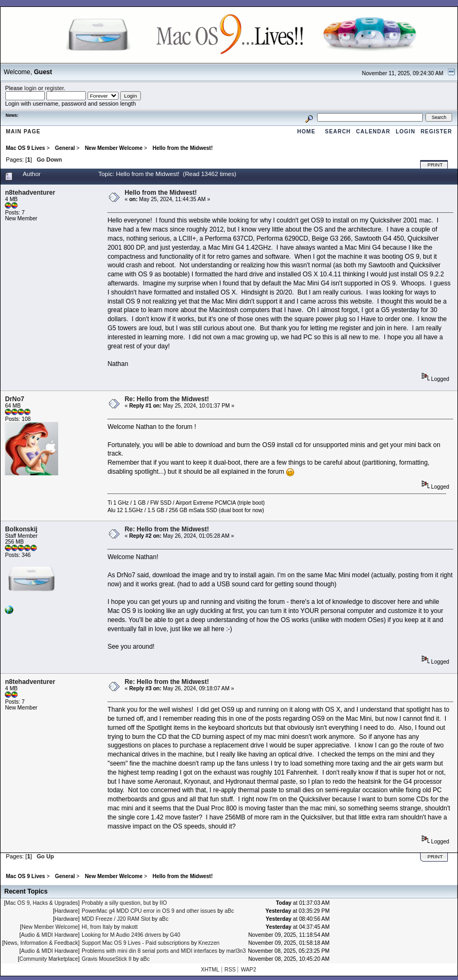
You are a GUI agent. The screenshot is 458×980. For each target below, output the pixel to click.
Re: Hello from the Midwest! (167, 399)
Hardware (66, 911)
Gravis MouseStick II (106, 959)
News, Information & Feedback (41, 943)
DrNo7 (14, 399)
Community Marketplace (49, 959)
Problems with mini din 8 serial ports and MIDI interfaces (149, 951)
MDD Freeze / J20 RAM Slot (116, 919)
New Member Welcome (50, 927)
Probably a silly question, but (116, 903)
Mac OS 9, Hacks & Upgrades (42, 903)
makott (129, 927)
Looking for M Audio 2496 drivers (121, 935)
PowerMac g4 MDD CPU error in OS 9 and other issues (149, 911)
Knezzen (209, 943)
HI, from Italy (97, 927)
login (31, 88)
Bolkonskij (21, 529)
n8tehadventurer (30, 193)
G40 (175, 935)
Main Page (23, 132)
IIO (163, 903)
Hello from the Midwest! (160, 193)
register (54, 88)
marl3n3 (236, 951)
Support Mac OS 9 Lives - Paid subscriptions (136, 943)
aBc (230, 911)
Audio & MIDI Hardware (49, 935)
